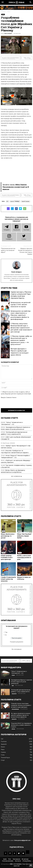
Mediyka (19, 864)
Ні (6, 635)
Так (6, 632)
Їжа (3, 46)
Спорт (4, 28)
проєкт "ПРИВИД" (15, 201)
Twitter (24, 237)
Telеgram (7, 228)
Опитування (16, 859)
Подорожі (6, 53)
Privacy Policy (27, 861)
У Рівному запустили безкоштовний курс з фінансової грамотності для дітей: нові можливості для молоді (21, 328)
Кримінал (6, 35)
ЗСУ (7, 201)
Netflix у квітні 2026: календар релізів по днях (24, 558)
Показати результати (17, 642)
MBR (11, 864)
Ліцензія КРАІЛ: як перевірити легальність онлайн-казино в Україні (21, 725)
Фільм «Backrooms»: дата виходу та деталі (8, 536)
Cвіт (3, 7)
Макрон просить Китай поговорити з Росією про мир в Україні (25, 251)
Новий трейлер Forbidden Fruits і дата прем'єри (7, 558)
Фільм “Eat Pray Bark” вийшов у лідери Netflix (25, 536)
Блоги (4, 57)
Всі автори (25, 859)
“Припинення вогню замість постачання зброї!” (8, 250)
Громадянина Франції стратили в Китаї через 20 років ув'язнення (22, 682)
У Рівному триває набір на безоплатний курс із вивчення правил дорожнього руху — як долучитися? (21, 340)
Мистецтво (6, 49)
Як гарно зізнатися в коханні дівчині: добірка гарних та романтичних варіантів (21, 715)
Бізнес (4, 21)
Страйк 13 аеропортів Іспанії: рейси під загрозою (8, 579)
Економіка (6, 32)
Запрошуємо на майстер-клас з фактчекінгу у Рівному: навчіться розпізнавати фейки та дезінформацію (21, 315)
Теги (10, 859)
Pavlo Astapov (16, 272)
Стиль (4, 39)
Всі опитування (17, 649)
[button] (31, 2)
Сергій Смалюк (26, 201)
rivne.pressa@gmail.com (22, 840)
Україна (5, 10)
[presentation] (14, 403)
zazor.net (17, 866)
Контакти (18, 861)
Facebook (17, 228)
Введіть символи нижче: (9, 397)
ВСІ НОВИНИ (16, 476)
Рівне (4, 14)
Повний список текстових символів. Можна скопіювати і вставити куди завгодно (21, 705)
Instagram (9, 237)
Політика (5, 17)
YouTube (26, 228)
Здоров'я (5, 24)
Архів (5, 859)
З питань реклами (8, 861)
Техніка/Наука (7, 42)
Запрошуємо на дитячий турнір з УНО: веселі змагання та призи (21, 305)
